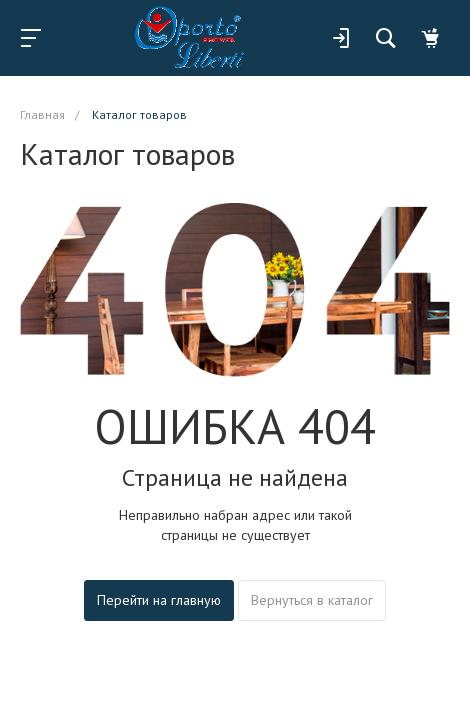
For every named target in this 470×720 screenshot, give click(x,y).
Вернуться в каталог (312, 600)
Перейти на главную (159, 600)
